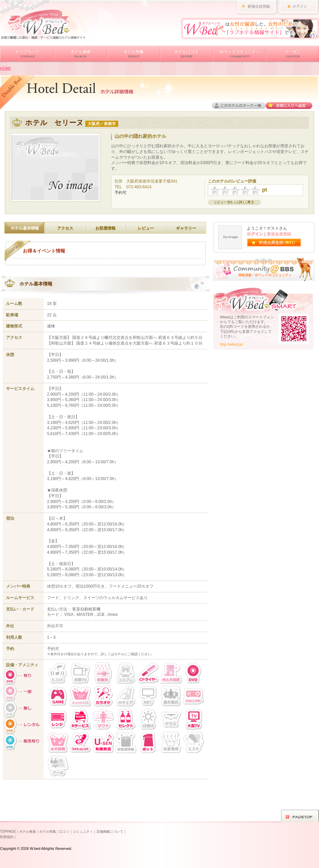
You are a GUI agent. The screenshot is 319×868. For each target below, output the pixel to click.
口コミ (64, 832)
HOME (6, 68)
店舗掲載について (110, 832)
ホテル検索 (28, 832)
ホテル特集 (48, 832)
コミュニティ (83, 832)
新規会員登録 (279, 234)
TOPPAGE (8, 832)
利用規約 (7, 837)
